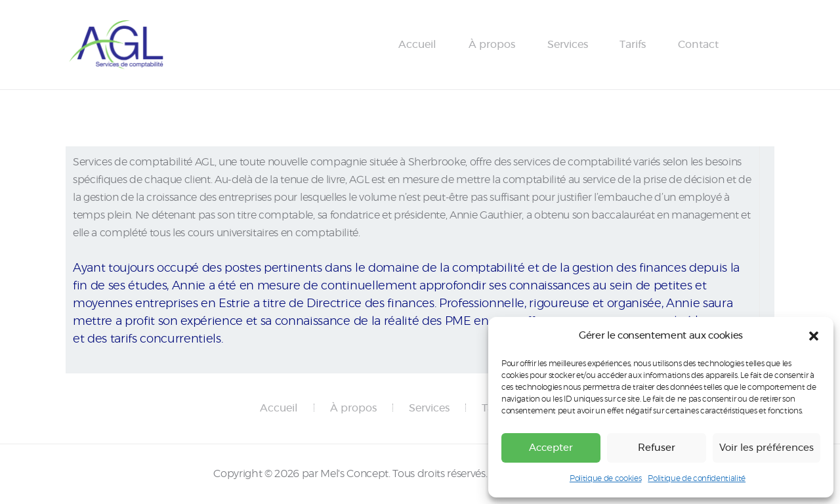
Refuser (657, 448)
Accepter (551, 448)
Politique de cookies (605, 478)
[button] (814, 336)
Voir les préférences (766, 448)
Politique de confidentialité (697, 478)
